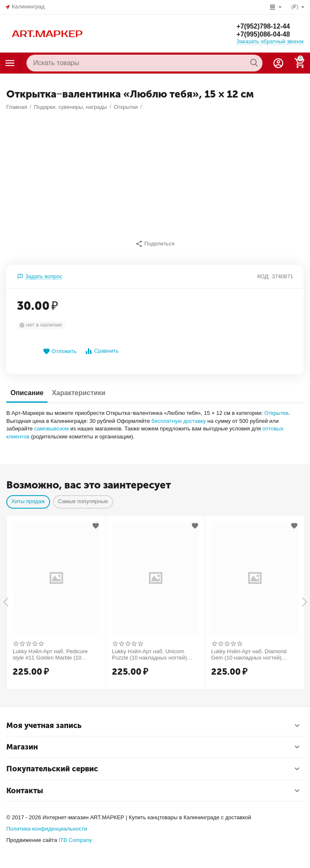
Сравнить (102, 351)
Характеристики (78, 393)
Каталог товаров (10, 63)
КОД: (264, 276)
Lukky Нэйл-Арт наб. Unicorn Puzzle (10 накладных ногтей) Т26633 (149, 655)
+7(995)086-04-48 (264, 34)
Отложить (60, 352)
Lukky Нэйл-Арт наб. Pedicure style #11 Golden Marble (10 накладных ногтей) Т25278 (50, 655)
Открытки (277, 413)
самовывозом (51, 429)
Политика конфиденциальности (47, 829)
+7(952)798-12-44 (264, 26)
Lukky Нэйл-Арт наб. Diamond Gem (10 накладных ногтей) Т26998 (249, 655)
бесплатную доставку (179, 421)
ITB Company (75, 840)
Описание (27, 393)
